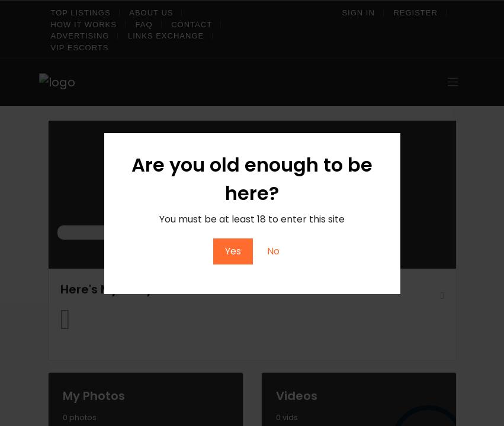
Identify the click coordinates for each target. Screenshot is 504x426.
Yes (233, 251)
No (273, 251)
